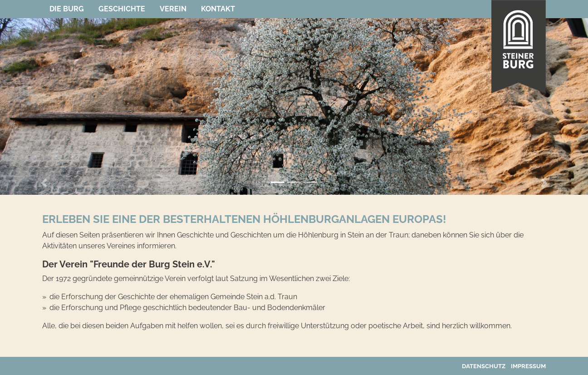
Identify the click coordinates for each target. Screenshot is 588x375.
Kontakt (218, 9)
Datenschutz (484, 366)
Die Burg (67, 9)
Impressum (528, 366)
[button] (44, 183)
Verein (173, 9)
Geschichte (122, 9)
